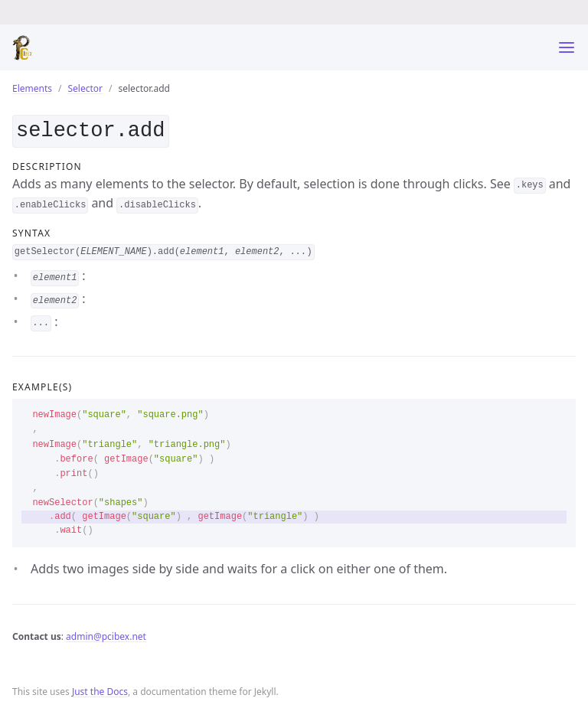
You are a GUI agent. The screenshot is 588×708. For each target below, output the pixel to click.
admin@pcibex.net (106, 633)
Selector (86, 88)
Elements (32, 88)
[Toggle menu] (567, 47)
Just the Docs (100, 689)
